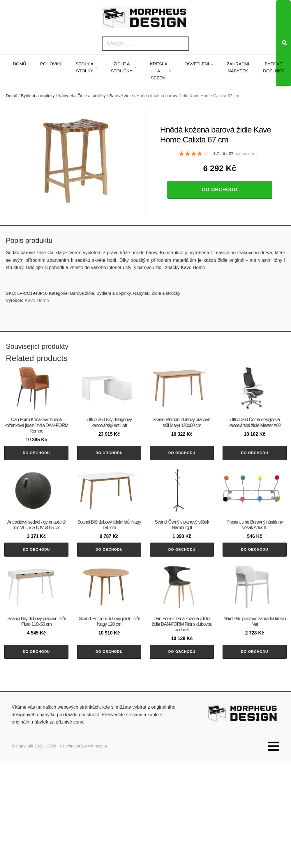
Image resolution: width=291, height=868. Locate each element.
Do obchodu (220, 190)
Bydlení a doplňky (38, 96)
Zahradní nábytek (238, 67)
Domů (20, 64)
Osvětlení (197, 64)
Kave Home (37, 300)
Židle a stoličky (122, 67)
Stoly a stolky (85, 67)
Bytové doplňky (274, 67)
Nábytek (66, 96)
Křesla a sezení (159, 71)
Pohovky (51, 64)
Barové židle (121, 96)
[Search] (283, 43)
